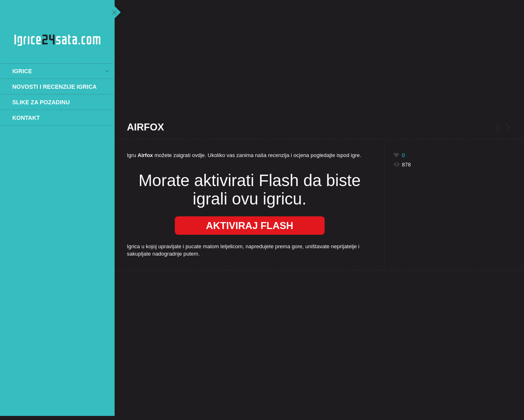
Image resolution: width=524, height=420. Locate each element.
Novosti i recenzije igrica (54, 87)
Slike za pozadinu (41, 102)
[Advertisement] (57, 261)
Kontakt (26, 118)
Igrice (60, 71)
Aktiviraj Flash (250, 226)
